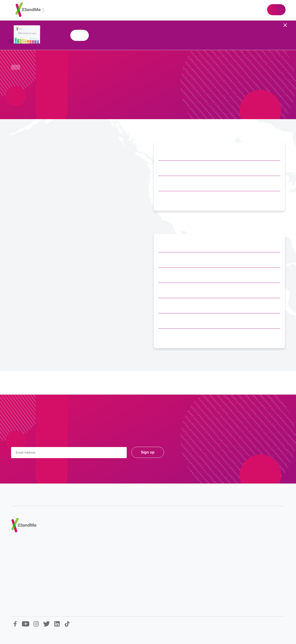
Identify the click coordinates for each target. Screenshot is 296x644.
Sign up (148, 452)
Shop (276, 10)
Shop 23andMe (80, 35)
